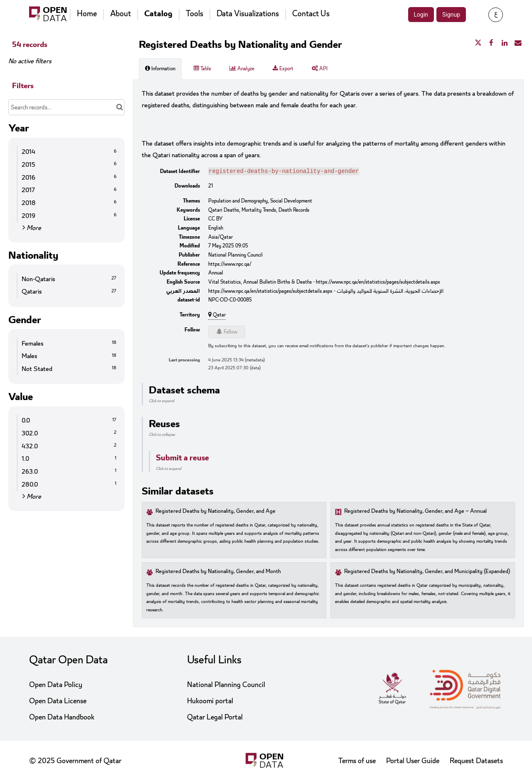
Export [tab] (283, 69)
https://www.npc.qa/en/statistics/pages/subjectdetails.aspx (378, 283)
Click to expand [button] (161, 402)
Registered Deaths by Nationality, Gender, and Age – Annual (415, 512)
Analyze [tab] (242, 69)
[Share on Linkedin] (505, 43)
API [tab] (320, 69)
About (121, 14)
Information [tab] (160, 69)
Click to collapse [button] (162, 435)
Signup (451, 15)
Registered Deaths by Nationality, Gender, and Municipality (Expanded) (427, 572)
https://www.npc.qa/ (230, 265)
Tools (195, 14)
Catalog (158, 14)
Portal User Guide (413, 761)
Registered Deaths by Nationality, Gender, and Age (216, 512)
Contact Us (311, 14)
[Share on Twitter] (478, 43)
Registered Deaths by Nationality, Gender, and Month (218, 572)
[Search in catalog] (119, 107)
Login (421, 15)
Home (87, 14)
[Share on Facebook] (491, 43)
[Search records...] (66, 107)
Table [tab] (202, 69)
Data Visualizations (248, 14)
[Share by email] (518, 43)
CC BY (216, 220)
